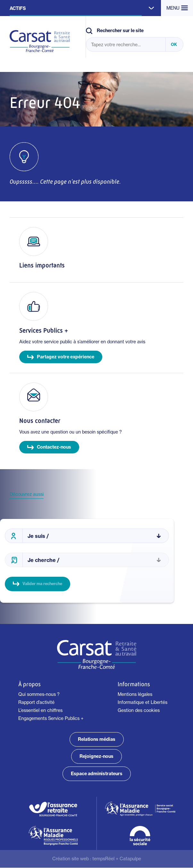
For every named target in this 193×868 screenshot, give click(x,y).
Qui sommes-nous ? (39, 694)
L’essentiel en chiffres (40, 710)
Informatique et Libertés (143, 702)
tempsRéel (103, 859)
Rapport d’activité (36, 702)
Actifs (18, 8)
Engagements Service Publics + (51, 718)
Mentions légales (135, 694)
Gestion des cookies (139, 710)
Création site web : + (97, 859)
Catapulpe (130, 859)
